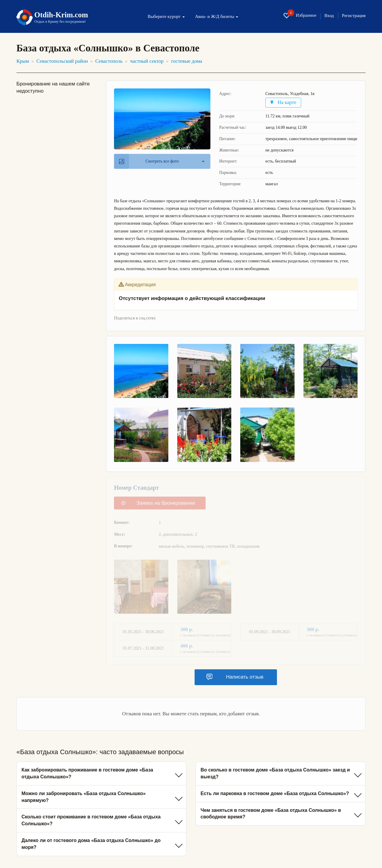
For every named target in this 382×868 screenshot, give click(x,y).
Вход (329, 16)
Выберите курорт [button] (166, 17)
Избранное (300, 16)
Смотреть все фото (149, 161)
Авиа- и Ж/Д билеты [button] (217, 17)
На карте (283, 103)
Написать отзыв (235, 677)
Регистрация (354, 16)
